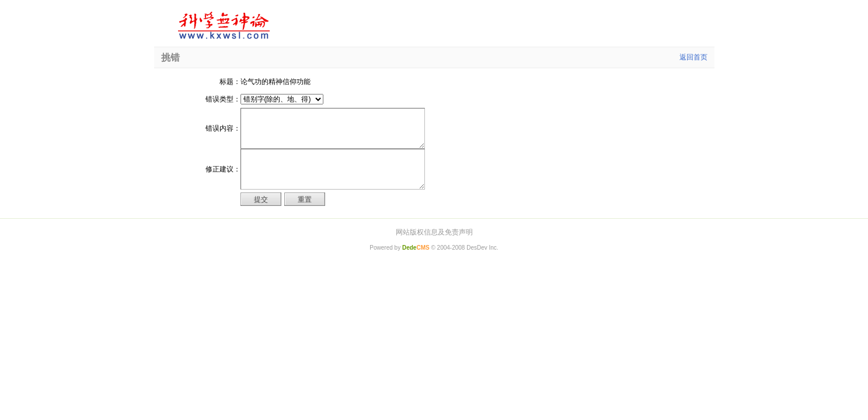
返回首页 (693, 57)
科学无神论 (222, 26)
